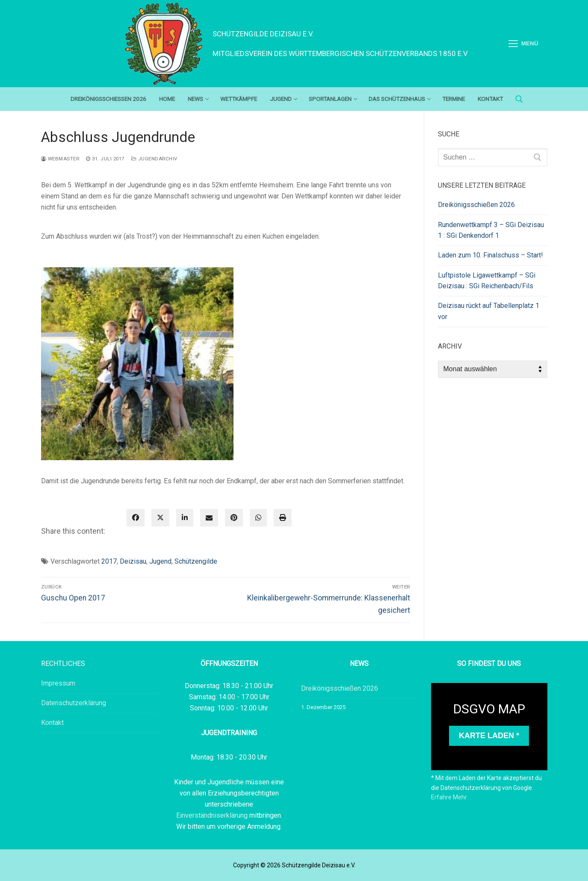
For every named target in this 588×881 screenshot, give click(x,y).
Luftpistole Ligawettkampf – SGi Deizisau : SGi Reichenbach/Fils (487, 281)
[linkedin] (185, 518)
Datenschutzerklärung (74, 703)
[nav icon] (523, 44)
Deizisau (133, 561)
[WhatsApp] (258, 518)
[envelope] (209, 518)
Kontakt (52, 723)
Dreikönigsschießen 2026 (476, 205)
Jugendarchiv (154, 159)
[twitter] (160, 518)
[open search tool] (519, 99)
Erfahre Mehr (449, 797)
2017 (109, 561)
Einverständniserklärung (213, 815)
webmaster (60, 159)
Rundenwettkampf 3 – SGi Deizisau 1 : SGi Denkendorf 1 (491, 230)
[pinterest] (234, 518)
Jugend (160, 561)
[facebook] (136, 518)
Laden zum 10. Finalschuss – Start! (490, 255)
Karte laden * (489, 736)
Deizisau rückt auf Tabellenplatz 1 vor (489, 311)
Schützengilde (196, 561)
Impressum (58, 683)
